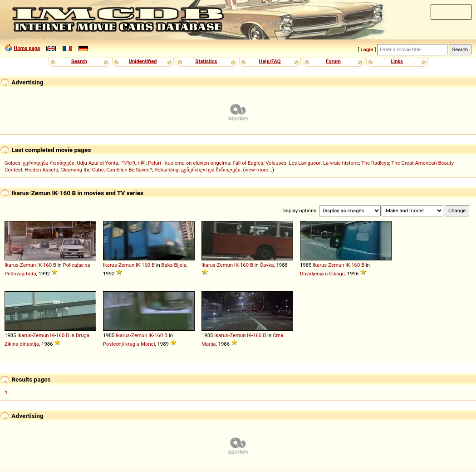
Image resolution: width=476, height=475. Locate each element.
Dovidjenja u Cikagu (322, 274)
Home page (27, 48)
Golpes (12, 163)
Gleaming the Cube (82, 170)
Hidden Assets (42, 170)
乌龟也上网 (133, 163)
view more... (258, 170)
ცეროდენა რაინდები (49, 163)
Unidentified (143, 61)
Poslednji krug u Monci (129, 344)
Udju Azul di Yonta (97, 163)
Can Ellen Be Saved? (129, 170)
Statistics (206, 61)
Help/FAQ (270, 61)
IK (39, 265)
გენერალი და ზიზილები (211, 170)
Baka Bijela (174, 265)
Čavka (267, 265)
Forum (333, 61)
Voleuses (276, 163)
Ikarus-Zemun (20, 265)
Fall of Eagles (248, 163)
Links (397, 61)
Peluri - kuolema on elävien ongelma (189, 163)
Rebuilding (167, 170)
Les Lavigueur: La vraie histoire (324, 163)
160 (47, 265)
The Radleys (375, 163)
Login (367, 49)
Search (79, 61)
